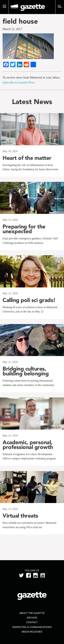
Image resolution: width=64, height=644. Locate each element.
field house (20, 21)
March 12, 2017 (12, 29)
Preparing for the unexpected (24, 229)
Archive (32, 618)
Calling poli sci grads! (29, 300)
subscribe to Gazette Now (18, 82)
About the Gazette (32, 613)
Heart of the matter (27, 158)
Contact (32, 622)
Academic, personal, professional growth (28, 445)
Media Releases (32, 632)
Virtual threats (20, 516)
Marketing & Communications (32, 627)
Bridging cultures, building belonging (26, 371)
